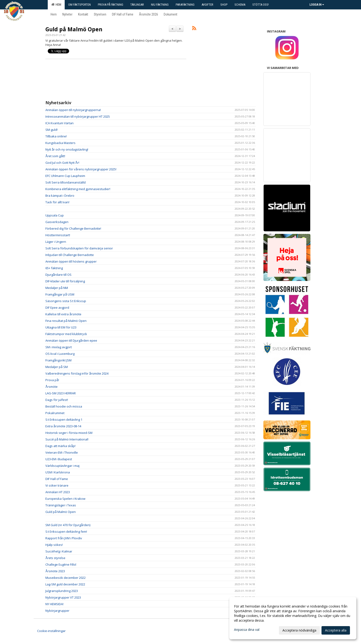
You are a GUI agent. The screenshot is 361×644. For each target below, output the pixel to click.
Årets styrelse (55, 558)
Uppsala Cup (55, 215)
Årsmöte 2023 (55, 571)
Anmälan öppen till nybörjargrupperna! (73, 110)
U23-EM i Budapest (59, 459)
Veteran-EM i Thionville (62, 452)
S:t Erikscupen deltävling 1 (64, 420)
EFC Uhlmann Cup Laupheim (65, 176)
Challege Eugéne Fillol (61, 564)
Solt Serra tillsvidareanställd (65, 182)
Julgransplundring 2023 (62, 591)
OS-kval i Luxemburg (60, 354)
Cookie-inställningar (51, 631)
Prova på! (52, 380)
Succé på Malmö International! (67, 439)
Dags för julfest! (57, 400)
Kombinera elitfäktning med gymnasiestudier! (78, 189)
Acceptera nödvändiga (299, 630)
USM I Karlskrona (58, 472)
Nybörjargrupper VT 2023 (63, 597)
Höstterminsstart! (58, 235)
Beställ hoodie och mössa (64, 406)
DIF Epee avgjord (57, 308)
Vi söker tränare (57, 485)
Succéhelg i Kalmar (59, 551)
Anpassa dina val (247, 630)
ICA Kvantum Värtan (60, 123)
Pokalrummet (55, 413)
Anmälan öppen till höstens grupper (71, 261)
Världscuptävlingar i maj (62, 466)
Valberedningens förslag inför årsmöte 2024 (77, 373)
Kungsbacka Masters (60, 143)
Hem (56, 4)
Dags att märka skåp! (60, 446)
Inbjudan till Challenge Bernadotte (70, 255)
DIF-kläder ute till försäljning (65, 281)
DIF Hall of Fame (57, 479)
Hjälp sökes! (54, 545)
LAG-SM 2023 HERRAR (61, 393)
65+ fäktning (54, 268)
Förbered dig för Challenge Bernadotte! (73, 228)
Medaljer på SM (57, 367)
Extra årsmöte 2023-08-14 (63, 426)
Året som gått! (55, 156)
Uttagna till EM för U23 (61, 327)
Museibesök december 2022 (66, 578)
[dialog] (293, 618)
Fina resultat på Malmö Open (66, 321)
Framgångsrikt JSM (58, 360)
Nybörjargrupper (57, 611)
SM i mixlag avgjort (59, 347)
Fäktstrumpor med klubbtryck (66, 334)
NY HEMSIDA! (54, 604)
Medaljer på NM (57, 288)
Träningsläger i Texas (61, 505)
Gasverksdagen (57, 222)
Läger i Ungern (56, 242)
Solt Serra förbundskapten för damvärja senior (79, 248)
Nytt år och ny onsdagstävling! (67, 149)
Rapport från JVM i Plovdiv (64, 538)
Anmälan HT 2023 (58, 492)
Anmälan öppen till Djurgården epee (71, 340)
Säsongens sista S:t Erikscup (66, 301)
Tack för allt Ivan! (57, 202)
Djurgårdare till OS (58, 275)
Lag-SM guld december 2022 (65, 584)
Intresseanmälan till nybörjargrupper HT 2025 (78, 116)
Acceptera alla (336, 630)
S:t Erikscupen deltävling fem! (66, 532)
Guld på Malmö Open (74, 29)
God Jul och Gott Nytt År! (62, 163)
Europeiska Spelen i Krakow (65, 499)
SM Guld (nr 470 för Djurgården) (68, 525)
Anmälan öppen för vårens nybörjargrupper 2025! (81, 169)
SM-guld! (52, 130)
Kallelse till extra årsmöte (63, 314)
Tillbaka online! (56, 136)
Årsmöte (52, 387)
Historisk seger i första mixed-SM (69, 433)
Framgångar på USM (60, 294)
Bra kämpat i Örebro (60, 196)
